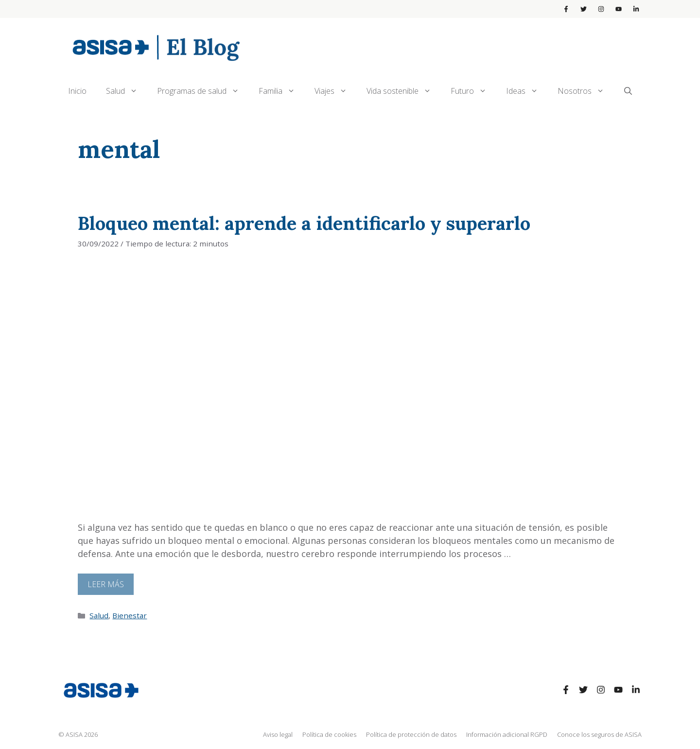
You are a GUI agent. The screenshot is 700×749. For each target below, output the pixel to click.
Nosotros (586, 91)
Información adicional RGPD (507, 734)
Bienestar (130, 615)
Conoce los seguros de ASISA (599, 734)
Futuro (473, 91)
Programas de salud (203, 91)
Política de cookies (329, 734)
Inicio (77, 91)
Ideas (527, 91)
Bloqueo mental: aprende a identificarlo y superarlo (304, 223)
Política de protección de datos (411, 734)
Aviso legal (278, 734)
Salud (127, 91)
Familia (282, 91)
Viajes (336, 91)
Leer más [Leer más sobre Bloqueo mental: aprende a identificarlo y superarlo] (106, 584)
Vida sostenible (404, 91)
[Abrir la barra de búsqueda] (628, 91)
